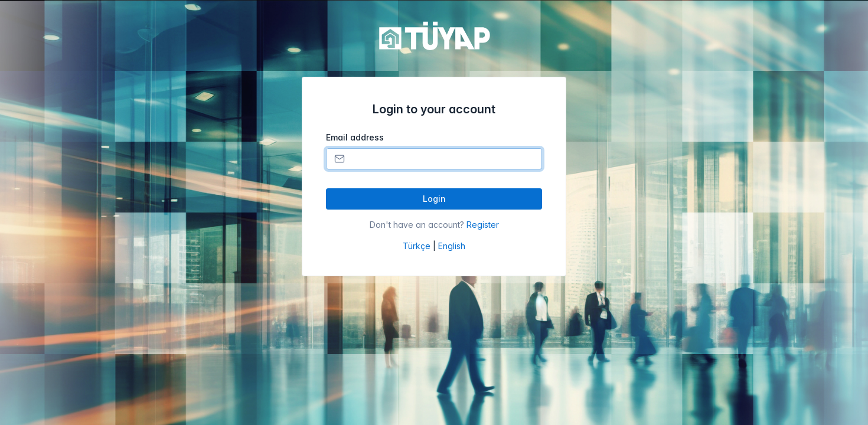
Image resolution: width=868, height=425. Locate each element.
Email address (355, 137)
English (452, 246)
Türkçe (417, 246)
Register (483, 225)
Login (434, 199)
